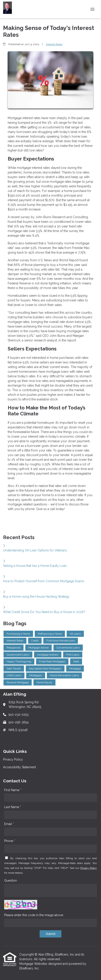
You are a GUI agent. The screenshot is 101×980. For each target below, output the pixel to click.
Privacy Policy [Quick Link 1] (13, 759)
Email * (9, 824)
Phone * (10, 841)
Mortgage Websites (34, 964)
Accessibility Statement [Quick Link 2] (19, 767)
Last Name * (13, 807)
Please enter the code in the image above (34, 915)
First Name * (13, 790)
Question (11, 881)
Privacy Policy (89, 868)
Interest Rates (54, 44)
